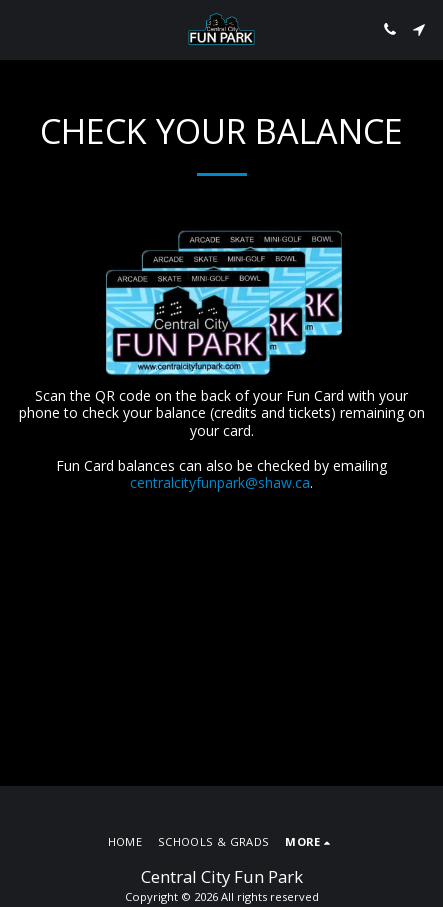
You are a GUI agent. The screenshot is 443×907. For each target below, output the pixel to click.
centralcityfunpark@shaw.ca (220, 482)
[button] (22, 28)
